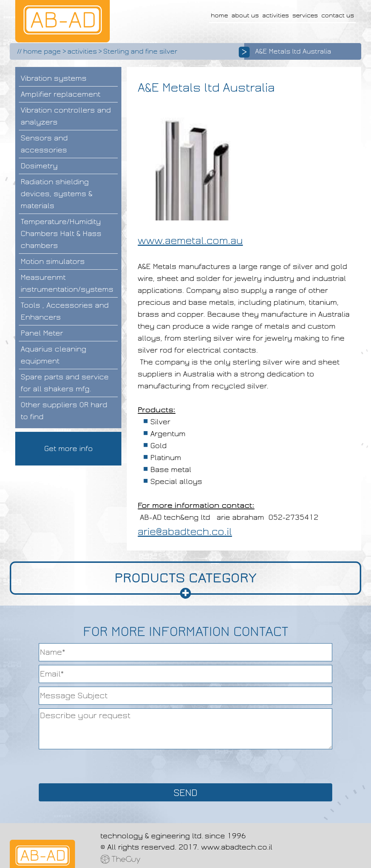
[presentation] (185, 766)
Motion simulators (53, 261)
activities (276, 15)
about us (245, 15)
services (305, 15)
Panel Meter (42, 333)
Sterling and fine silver (140, 51)
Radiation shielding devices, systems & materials (57, 194)
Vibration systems (54, 78)
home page (42, 51)
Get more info (68, 448)
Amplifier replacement (61, 94)
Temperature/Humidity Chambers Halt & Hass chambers (61, 233)
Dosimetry (39, 166)
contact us (338, 15)
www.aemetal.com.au (190, 241)
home (219, 15)
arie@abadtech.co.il (185, 532)
